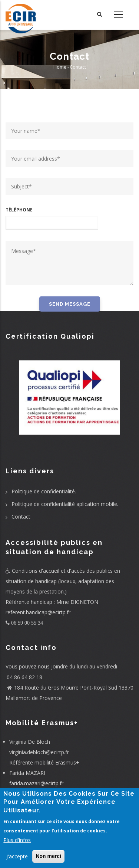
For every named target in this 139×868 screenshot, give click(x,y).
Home (60, 67)
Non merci (48, 856)
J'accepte (17, 856)
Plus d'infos (17, 840)
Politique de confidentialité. (44, 491)
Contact (21, 517)
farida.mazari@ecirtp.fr (36, 783)
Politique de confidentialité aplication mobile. (65, 504)
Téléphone (19, 210)
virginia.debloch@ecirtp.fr (39, 752)
